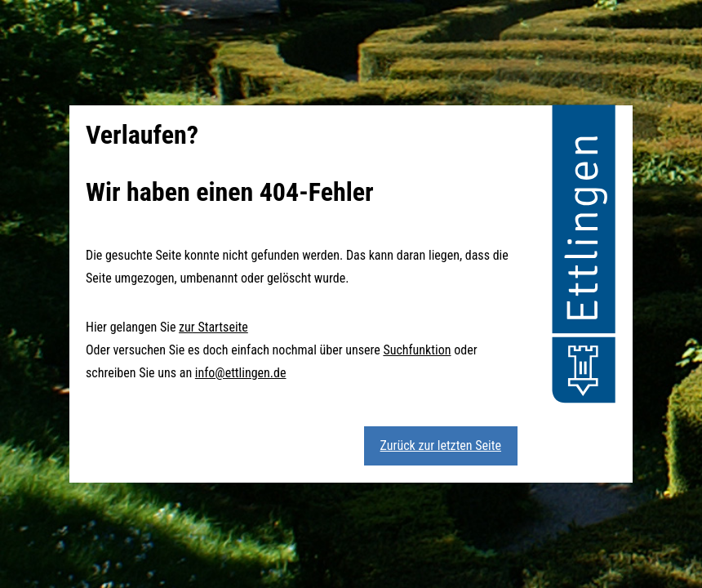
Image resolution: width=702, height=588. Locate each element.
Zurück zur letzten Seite (441, 445)
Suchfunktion (417, 350)
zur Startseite (213, 327)
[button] (584, 256)
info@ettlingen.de (241, 373)
